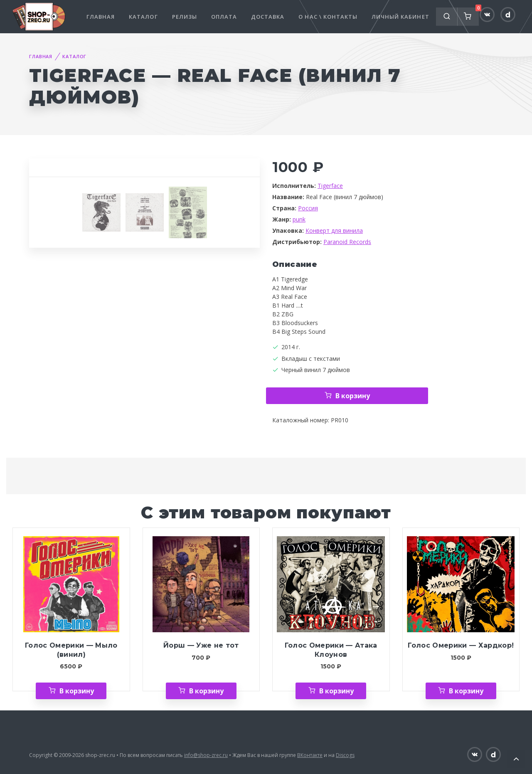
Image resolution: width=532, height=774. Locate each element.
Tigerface (330, 186)
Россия (308, 208)
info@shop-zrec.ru (206, 755)
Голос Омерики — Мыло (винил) (71, 650)
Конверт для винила (334, 230)
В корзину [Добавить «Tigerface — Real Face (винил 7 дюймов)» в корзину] (353, 396)
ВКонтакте (310, 755)
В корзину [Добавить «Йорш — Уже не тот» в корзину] (206, 691)
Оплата (224, 17)
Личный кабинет (400, 17)
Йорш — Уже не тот (201, 645)
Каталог (143, 17)
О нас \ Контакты (328, 17)
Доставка (268, 17)
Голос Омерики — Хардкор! (461, 645)
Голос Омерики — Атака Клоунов (331, 650)
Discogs (345, 755)
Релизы (185, 17)
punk (299, 219)
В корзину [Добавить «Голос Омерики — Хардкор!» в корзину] (466, 691)
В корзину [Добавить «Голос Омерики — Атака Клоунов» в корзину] (336, 691)
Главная (101, 17)
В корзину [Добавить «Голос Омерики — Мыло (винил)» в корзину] (77, 691)
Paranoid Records (347, 242)
